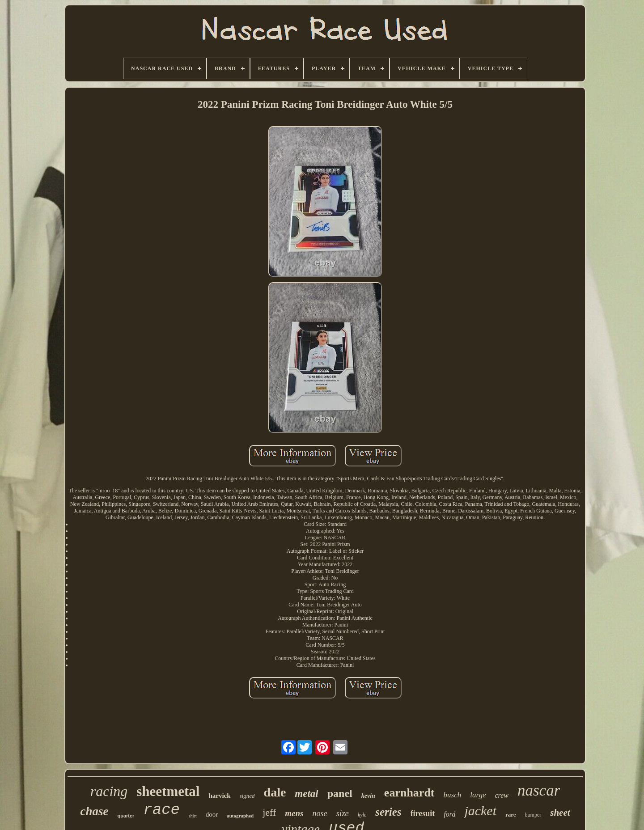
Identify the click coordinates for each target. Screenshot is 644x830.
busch (453, 795)
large (478, 795)
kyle (362, 815)
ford (449, 814)
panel (340, 793)
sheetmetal (168, 791)
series (388, 812)
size (342, 813)
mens (294, 813)
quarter (126, 816)
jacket (480, 811)
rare (511, 815)
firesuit (423, 813)
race (161, 810)
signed (247, 796)
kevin (368, 796)
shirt (193, 816)
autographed (240, 816)
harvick (219, 796)
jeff (269, 812)
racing (109, 791)
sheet (560, 813)
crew (502, 795)
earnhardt (409, 793)
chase (94, 811)
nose (320, 813)
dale (275, 792)
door (212, 814)
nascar (539, 790)
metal (306, 794)
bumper (533, 815)
